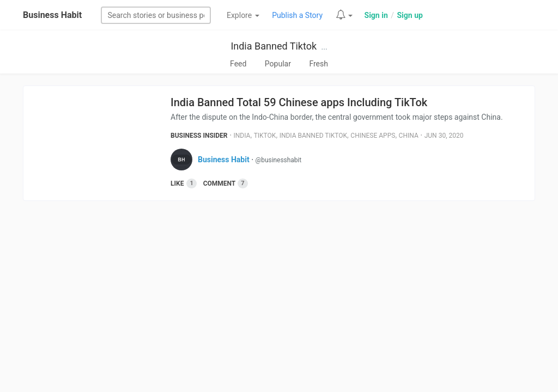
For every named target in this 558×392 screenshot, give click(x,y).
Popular (278, 64)
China (409, 136)
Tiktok (265, 136)
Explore (243, 15)
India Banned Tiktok (274, 46)
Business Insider (199, 136)
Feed (238, 64)
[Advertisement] (279, 293)
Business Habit (52, 15)
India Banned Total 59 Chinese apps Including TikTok (299, 102)
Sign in (376, 15)
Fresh (319, 64)
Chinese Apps (373, 136)
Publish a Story (297, 15)
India (242, 136)
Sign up (410, 15)
